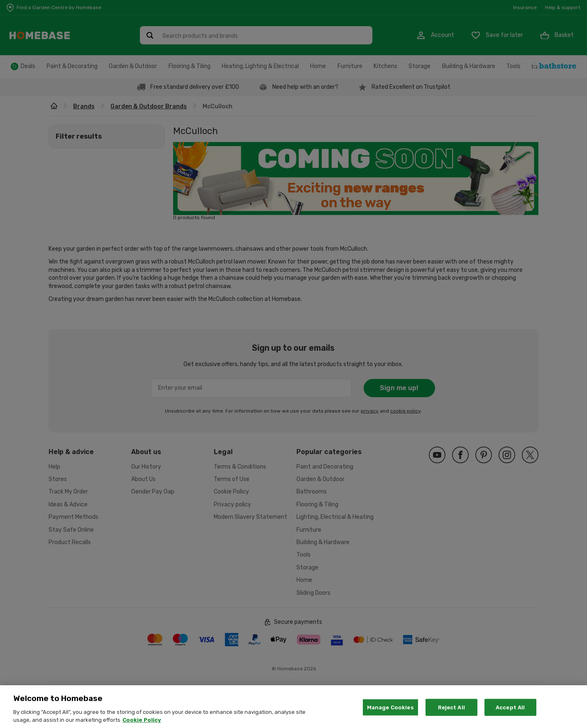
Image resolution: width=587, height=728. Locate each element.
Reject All (451, 717)
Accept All (510, 717)
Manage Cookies (390, 717)
